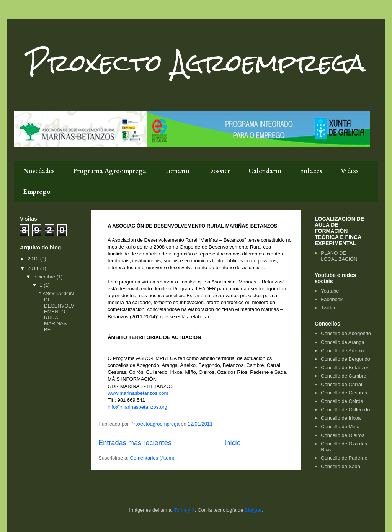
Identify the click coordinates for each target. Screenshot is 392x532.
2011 (34, 268)
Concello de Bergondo (345, 359)
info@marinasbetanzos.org (137, 407)
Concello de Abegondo (346, 333)
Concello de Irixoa (341, 418)
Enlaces (311, 171)
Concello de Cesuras (344, 393)
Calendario (265, 171)
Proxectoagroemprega (155, 424)
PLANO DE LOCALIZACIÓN (339, 256)
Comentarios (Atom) (152, 458)
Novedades (39, 171)
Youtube (330, 291)
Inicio (232, 443)
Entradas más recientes (135, 443)
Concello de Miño (340, 426)
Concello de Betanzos (345, 367)
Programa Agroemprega (110, 171)
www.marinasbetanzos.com (138, 393)
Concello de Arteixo (342, 351)
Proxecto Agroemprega (196, 63)
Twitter (328, 308)
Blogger (253, 510)
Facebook (332, 299)
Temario (177, 171)
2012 (34, 259)
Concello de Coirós (342, 401)
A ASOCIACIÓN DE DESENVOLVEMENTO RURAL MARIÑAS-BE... (56, 312)
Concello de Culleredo (345, 410)
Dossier (219, 171)
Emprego (37, 192)
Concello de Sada (341, 466)
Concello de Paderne (344, 458)
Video (349, 171)
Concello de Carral (341, 384)
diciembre (45, 277)
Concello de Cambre (344, 376)
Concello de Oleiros (342, 435)
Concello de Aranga (342, 342)
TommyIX (185, 510)
